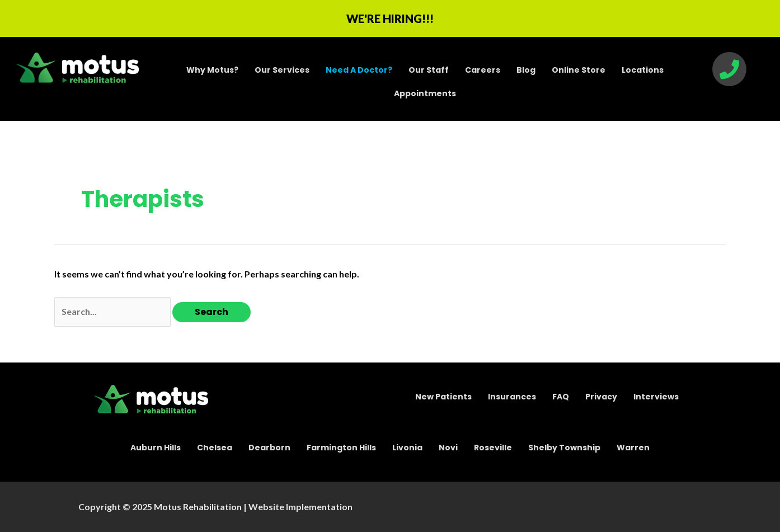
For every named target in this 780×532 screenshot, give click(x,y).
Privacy (601, 397)
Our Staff (429, 70)
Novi (448, 448)
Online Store (579, 70)
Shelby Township (564, 448)
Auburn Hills (156, 448)
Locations (643, 70)
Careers (483, 70)
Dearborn (269, 448)
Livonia (407, 448)
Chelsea (215, 448)
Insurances (512, 397)
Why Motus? (212, 70)
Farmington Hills (341, 448)
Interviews (656, 397)
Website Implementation (300, 507)
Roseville (493, 448)
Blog (526, 70)
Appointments (425, 93)
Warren (633, 448)
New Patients (443, 397)
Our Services (282, 70)
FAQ (561, 397)
